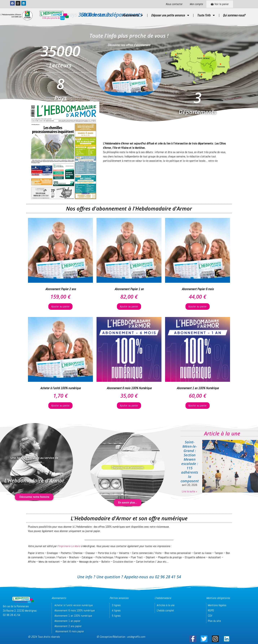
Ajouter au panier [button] (60, 306)
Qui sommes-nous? (234, 15)
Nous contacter (174, 4)
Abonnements (133, 15)
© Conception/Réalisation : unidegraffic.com (121, 637)
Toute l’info (206, 15)
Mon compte (196, 4)
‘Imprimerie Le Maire (69, 546)
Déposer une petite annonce (170, 15)
